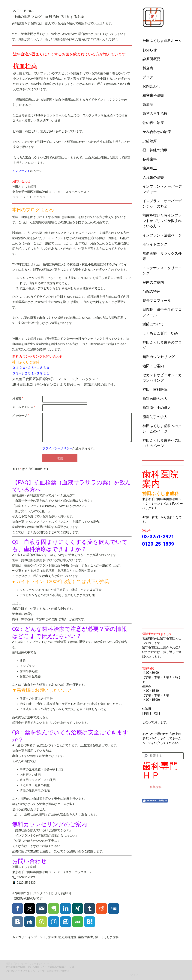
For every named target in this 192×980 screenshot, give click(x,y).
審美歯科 (150, 159)
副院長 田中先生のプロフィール (162, 312)
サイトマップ (46, 964)
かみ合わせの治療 (157, 132)
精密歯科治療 (153, 95)
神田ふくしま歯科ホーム (162, 41)
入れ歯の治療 (153, 177)
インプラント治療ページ (162, 235)
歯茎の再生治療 (155, 114)
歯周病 (148, 105)
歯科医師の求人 (155, 399)
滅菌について (153, 324)
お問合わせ (151, 86)
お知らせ (150, 50)
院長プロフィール (157, 301)
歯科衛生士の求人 (157, 408)
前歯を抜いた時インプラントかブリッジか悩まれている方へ (162, 221)
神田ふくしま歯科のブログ (162, 345)
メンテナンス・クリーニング (162, 271)
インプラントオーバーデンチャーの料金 (162, 204)
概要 (8, 964)
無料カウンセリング (159, 357)
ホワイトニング (155, 244)
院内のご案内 (153, 282)
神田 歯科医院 (155, 389)
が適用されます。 (69, 448)
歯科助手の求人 (155, 417)
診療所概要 (151, 59)
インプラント (21, 171)
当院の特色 (151, 291)
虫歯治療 (150, 141)
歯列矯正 (150, 168)
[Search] (163, 756)
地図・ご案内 (153, 366)
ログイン (133, 974)
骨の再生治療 (153, 123)
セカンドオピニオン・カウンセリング (162, 378)
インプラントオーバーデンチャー (162, 189)
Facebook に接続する (155, 801)
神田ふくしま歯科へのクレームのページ (162, 429)
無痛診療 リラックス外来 (162, 256)
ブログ (148, 77)
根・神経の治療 (155, 150)
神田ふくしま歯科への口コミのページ (162, 443)
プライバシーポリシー (57, 448)
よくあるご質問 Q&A (160, 333)
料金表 (148, 68)
